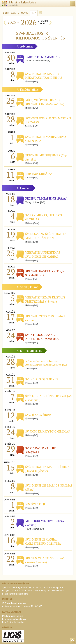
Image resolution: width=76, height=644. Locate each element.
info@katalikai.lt (10, 591)
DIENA (6, 13)
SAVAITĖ (15, 13)
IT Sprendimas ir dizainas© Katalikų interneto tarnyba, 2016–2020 (22, 605)
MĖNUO (25, 13)
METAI (34, 13)
